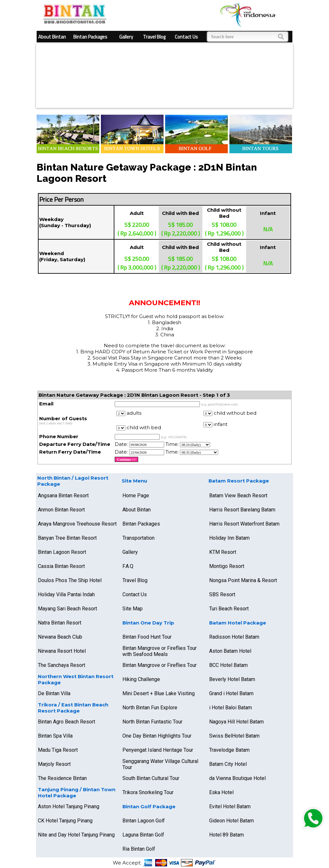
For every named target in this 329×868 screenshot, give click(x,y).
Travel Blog (154, 37)
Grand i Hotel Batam (231, 693)
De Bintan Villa (54, 693)
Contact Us (186, 37)
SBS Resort (222, 594)
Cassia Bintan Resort (61, 566)
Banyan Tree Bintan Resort (67, 538)
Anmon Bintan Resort (61, 510)
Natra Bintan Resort (60, 623)
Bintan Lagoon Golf (144, 821)
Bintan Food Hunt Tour (147, 637)
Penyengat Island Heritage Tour (158, 750)
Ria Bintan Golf (139, 849)
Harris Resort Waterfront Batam (244, 524)
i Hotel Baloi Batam (231, 708)
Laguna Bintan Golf (143, 835)
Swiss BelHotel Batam (234, 736)
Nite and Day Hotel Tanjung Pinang (76, 835)
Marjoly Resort (54, 764)
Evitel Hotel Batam (230, 806)
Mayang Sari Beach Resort (67, 609)
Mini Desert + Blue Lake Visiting (159, 693)
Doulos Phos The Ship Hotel (70, 580)
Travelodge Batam (229, 750)
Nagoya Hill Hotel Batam (236, 722)
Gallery (126, 37)
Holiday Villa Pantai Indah (66, 594)
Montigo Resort (227, 566)
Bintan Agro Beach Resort (67, 722)
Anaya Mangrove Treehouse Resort (77, 524)
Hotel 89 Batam (227, 835)
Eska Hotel (221, 792)
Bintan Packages (90, 37)
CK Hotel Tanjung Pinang (65, 821)
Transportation (138, 538)
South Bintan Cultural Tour (151, 778)
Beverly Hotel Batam (232, 679)
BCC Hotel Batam (228, 665)
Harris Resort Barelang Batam (242, 510)
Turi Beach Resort (229, 609)
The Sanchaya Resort (62, 665)
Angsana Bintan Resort (63, 496)
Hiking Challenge (141, 679)
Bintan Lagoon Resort (62, 552)
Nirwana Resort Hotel (62, 651)
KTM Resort (223, 552)
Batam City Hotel (228, 764)
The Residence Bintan (62, 778)
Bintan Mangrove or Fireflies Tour (160, 665)
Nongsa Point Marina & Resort (243, 580)
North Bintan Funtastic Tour (152, 722)
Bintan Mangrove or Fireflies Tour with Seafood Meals (160, 651)
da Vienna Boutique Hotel (237, 778)
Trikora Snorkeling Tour (148, 792)
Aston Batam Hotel (230, 651)
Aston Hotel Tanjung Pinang (69, 806)
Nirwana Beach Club (60, 637)
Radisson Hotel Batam (234, 637)
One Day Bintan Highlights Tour (157, 736)
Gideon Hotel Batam (231, 821)
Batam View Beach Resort (238, 496)
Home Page (136, 496)
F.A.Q (128, 566)
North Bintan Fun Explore (150, 708)
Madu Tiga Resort (58, 750)
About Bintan (52, 37)
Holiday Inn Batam (229, 538)
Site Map (133, 609)
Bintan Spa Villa (55, 736)
